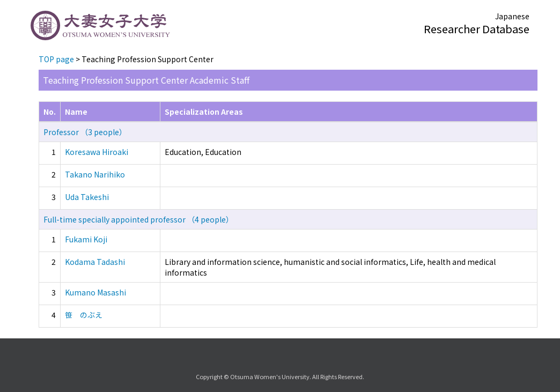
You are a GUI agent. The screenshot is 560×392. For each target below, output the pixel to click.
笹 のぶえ (84, 315)
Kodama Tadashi (95, 262)
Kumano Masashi (95, 292)
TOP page (56, 59)
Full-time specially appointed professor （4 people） (138, 219)
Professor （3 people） (85, 132)
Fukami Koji (86, 239)
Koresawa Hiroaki (97, 152)
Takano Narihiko (95, 174)
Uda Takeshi (87, 197)
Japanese (512, 16)
